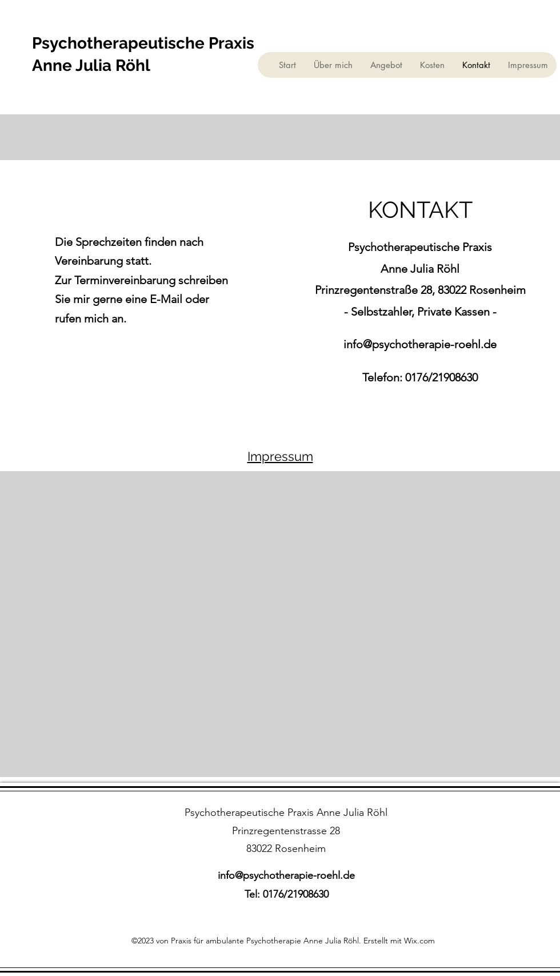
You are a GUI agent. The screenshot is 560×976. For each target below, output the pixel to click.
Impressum (280, 456)
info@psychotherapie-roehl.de (420, 344)
